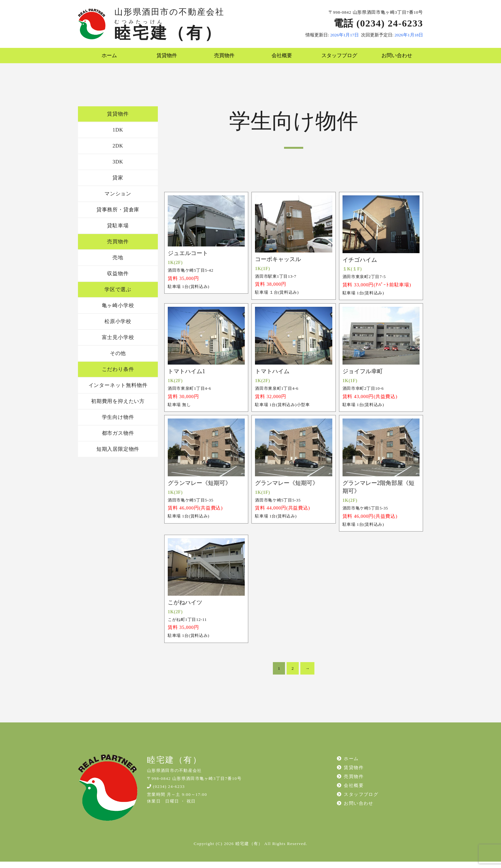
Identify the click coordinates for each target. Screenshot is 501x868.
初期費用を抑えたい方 (118, 408)
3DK (118, 168)
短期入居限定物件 (118, 455)
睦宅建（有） (168, 33)
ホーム (107, 59)
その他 (118, 360)
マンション (118, 200)
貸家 (118, 184)
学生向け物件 (118, 423)
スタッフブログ (337, 59)
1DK (118, 136)
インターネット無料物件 (118, 392)
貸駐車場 (118, 232)
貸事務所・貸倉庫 (118, 216)
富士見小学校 (118, 344)
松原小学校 (118, 328)
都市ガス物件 (118, 439)
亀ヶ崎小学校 (118, 312)
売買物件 (222, 59)
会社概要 (279, 59)
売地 (118, 264)
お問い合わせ (394, 59)
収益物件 (118, 280)
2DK (118, 152)
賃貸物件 (164, 59)
